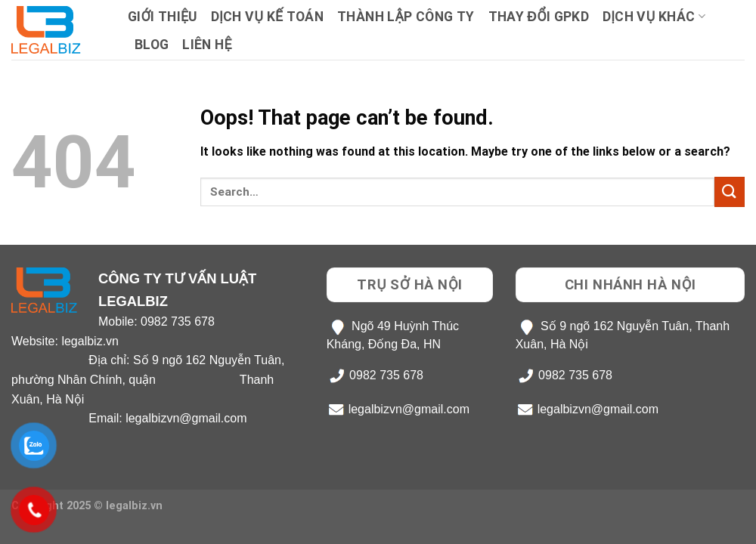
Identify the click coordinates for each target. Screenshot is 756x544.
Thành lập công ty (406, 17)
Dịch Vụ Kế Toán (267, 17)
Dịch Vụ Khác (654, 17)
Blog (152, 45)
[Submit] (730, 192)
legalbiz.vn (90, 341)
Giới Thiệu (163, 17)
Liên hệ (207, 45)
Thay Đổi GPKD (539, 17)
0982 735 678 (178, 321)
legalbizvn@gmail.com (186, 418)
